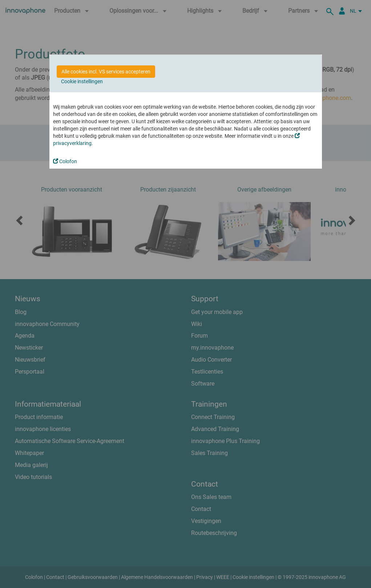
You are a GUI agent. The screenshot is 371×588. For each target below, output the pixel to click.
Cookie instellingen (82, 81)
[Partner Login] (342, 11)
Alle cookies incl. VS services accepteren (106, 72)
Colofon (65, 161)
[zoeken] (331, 11)
